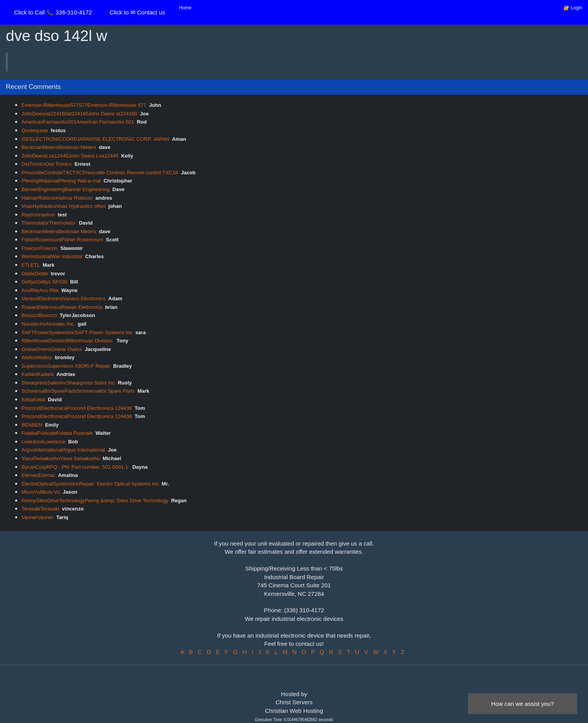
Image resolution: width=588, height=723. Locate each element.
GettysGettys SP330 (44, 282)
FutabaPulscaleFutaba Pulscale (57, 433)
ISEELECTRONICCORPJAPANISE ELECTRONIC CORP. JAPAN (95, 139)
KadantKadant (37, 374)
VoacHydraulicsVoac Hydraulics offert (64, 206)
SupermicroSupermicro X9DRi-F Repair (66, 366)
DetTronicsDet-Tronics (47, 164)
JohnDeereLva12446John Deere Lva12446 (70, 156)
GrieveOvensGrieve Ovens (52, 349)
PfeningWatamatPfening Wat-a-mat (61, 181)
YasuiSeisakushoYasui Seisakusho (61, 458)
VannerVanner (37, 517)
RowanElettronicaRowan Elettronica (62, 307)
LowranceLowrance (43, 442)
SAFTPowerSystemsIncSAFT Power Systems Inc (77, 332)
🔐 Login (573, 8)
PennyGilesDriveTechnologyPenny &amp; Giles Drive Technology (95, 501)
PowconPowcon (40, 248)
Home (185, 8)
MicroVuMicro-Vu (41, 492)
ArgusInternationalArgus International (63, 450)
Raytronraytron (38, 215)
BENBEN (32, 425)
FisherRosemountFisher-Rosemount (62, 240)
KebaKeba (33, 400)
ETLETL (31, 265)
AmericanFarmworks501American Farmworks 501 (78, 122)
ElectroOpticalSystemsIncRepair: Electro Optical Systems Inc (90, 484)
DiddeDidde (35, 274)
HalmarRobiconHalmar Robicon (57, 198)
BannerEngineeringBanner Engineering (65, 189)
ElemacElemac (38, 475)
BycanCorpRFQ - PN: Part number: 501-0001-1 (75, 467)
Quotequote (35, 130)
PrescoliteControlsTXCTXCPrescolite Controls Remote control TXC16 (100, 173)
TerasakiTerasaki (40, 509)
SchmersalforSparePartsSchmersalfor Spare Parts (78, 391)
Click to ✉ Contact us (137, 12)
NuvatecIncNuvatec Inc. (48, 324)
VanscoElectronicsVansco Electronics (64, 299)
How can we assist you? (523, 704)
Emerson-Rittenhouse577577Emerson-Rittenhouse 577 (84, 105)
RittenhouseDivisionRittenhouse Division (68, 341)
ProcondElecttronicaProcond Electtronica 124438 (77, 408)
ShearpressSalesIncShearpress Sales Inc (68, 383)
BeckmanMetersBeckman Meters (59, 147)
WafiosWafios (37, 357)
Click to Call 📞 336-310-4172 (53, 12)
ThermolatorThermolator (49, 223)
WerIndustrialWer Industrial (52, 256)
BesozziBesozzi (39, 315)
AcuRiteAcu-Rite (40, 290)
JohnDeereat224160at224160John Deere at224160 (79, 114)
